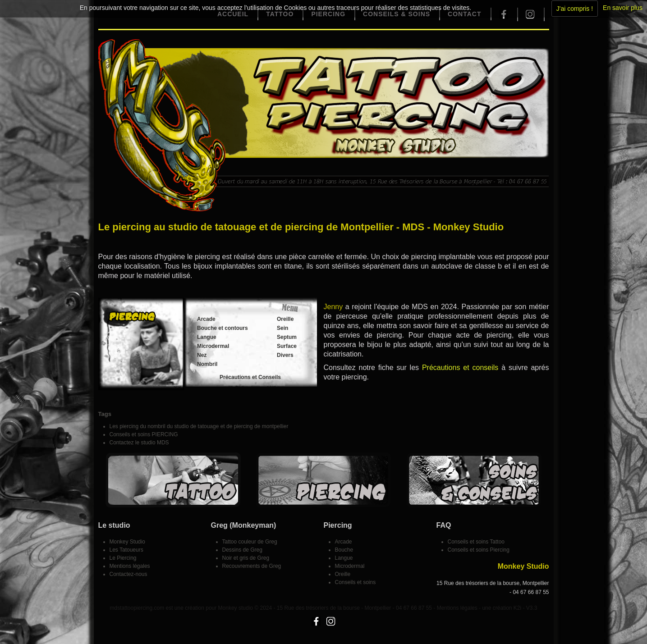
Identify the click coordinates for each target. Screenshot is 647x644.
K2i (517, 608)
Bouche (344, 550)
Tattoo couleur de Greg (250, 542)
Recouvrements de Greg (252, 566)
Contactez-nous (128, 574)
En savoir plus (623, 8)
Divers (285, 355)
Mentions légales (130, 566)
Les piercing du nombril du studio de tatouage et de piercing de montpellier (199, 426)
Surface (287, 346)
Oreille (285, 319)
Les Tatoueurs (126, 550)
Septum (287, 337)
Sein (282, 328)
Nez (202, 355)
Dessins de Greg (242, 550)
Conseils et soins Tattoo (476, 542)
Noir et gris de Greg (246, 558)
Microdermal (213, 346)
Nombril (207, 364)
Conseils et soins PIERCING (144, 434)
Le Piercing (123, 558)
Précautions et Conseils (250, 377)
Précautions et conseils (460, 368)
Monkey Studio (127, 542)
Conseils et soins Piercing (479, 550)
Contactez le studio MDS (139, 443)
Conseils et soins (356, 582)
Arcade (206, 319)
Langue (207, 337)
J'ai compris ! (575, 9)
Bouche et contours (223, 328)
